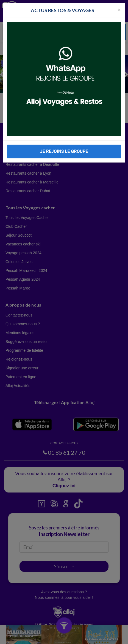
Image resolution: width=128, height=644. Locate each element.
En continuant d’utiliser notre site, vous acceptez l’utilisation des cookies (49, 637)
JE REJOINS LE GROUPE (64, 151)
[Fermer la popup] (119, 10)
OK (102, 637)
